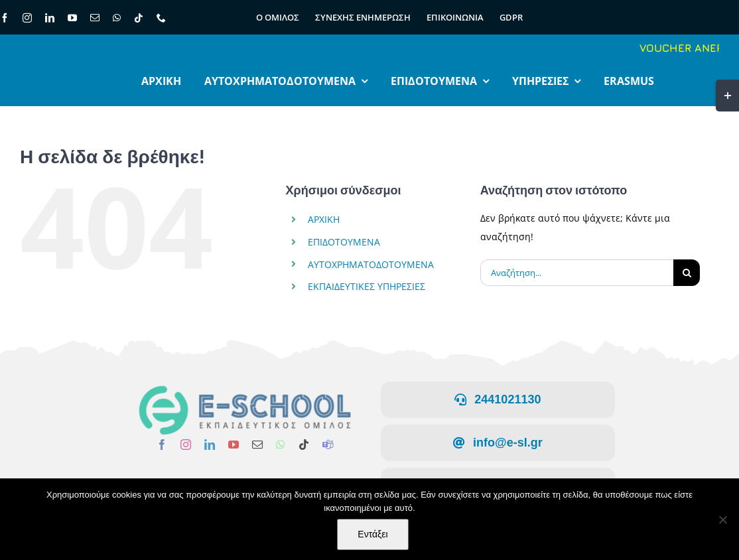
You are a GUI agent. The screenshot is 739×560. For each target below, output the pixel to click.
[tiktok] (139, 18)
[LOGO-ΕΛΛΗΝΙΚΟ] (241, 389)
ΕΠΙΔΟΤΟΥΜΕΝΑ (344, 242)
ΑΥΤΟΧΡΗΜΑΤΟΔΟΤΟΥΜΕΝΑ (371, 264)
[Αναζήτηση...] (577, 273)
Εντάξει (372, 534)
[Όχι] (722, 520)
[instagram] (27, 18)
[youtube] (72, 18)
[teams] (324, 445)
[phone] (161, 18)
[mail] (95, 18)
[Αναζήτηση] (687, 273)
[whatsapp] (117, 18)
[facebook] (159, 445)
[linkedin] (50, 18)
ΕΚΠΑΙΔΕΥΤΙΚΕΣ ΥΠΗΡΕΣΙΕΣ (367, 286)
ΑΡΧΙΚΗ (324, 219)
